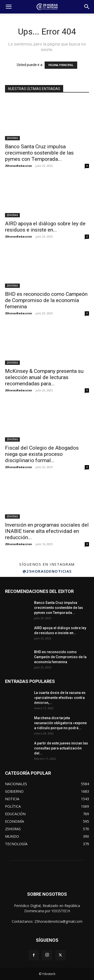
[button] (9, 7)
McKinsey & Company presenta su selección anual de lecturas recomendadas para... (44, 377)
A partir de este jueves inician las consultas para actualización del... (61, 748)
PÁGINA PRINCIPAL (61, 65)
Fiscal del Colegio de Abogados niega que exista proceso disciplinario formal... (42, 454)
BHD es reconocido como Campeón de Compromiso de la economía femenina (46, 300)
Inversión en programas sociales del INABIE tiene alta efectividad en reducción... (47, 531)
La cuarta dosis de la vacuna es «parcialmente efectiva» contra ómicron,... (60, 698)
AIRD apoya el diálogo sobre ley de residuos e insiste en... (45, 227)
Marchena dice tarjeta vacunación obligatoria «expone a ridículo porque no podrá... (60, 723)
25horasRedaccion (19, 166)
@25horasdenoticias (47, 571)
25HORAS (12, 138)
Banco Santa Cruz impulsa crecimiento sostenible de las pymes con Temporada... (39, 153)
